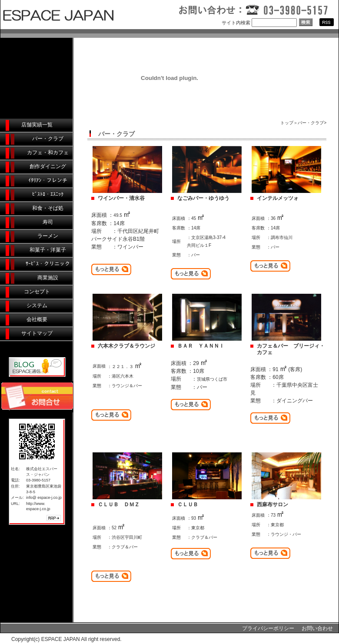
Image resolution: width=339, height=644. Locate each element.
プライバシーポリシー (268, 628)
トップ (287, 123)
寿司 (48, 222)
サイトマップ (37, 333)
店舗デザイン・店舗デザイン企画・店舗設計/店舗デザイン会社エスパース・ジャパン (87, 15)
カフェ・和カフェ (48, 153)
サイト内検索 (236, 23)
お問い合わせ (317, 628)
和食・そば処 (48, 208)
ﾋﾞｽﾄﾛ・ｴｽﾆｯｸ (48, 194)
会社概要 (37, 319)
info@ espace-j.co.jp (44, 498)
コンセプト (37, 292)
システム (37, 305)
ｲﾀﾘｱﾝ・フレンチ (48, 180)
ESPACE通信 (37, 367)
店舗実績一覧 (37, 125)
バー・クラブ (48, 139)
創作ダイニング (48, 166)
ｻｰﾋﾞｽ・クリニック (48, 264)
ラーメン (48, 236)
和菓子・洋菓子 (48, 250)
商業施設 (48, 278)
